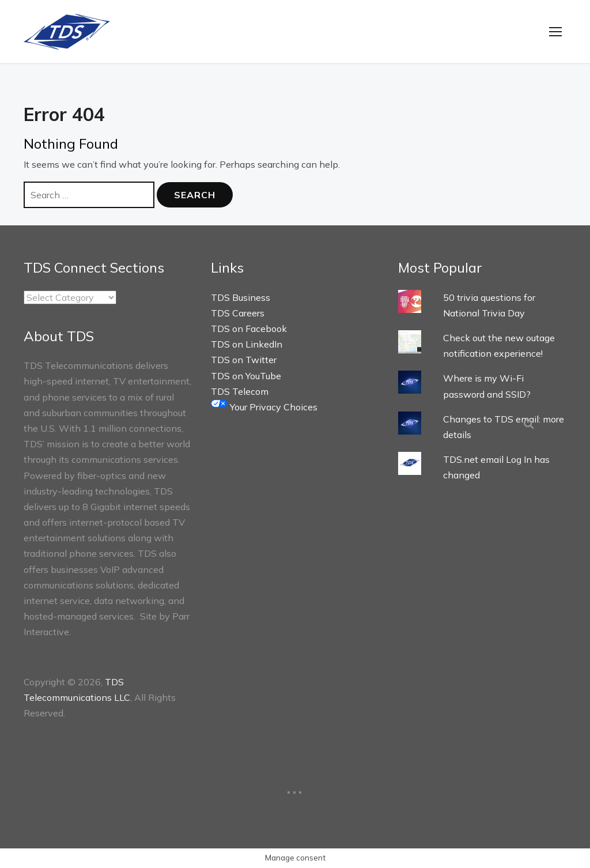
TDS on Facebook (249, 329)
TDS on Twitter (244, 361)
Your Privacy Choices (264, 407)
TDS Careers (238, 314)
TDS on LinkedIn (247, 345)
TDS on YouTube (246, 376)
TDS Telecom (240, 392)
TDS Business (241, 298)
